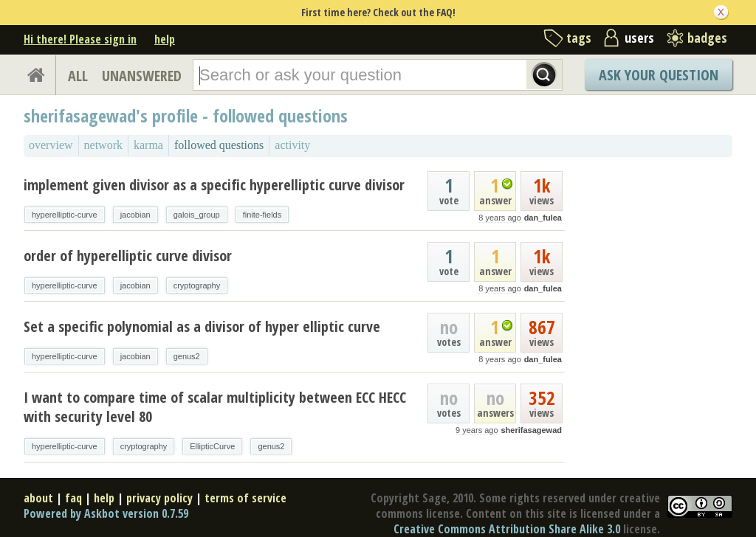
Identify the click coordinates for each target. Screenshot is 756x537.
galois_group (197, 215)
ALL (78, 76)
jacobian (135, 215)
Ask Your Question (659, 75)
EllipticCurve (212, 446)
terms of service (245, 498)
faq (73, 498)
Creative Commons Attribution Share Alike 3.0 (507, 529)
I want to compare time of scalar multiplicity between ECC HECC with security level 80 (215, 407)
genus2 (187, 356)
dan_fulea (543, 218)
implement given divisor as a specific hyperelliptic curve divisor (214, 185)
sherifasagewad (531, 430)
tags (579, 38)
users (639, 38)
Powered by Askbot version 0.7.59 (106, 513)
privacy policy (159, 498)
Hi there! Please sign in (80, 39)
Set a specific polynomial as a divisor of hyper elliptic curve (202, 326)
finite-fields (262, 215)
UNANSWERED (142, 76)
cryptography (197, 285)
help (165, 39)
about (38, 498)
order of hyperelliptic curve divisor (128, 256)
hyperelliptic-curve (65, 215)
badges (707, 38)
